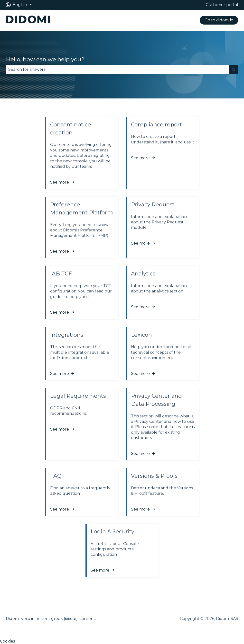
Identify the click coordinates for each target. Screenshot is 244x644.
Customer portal (222, 5)
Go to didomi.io (219, 20)
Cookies (7, 641)
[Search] (234, 70)
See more (60, 182)
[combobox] (117, 70)
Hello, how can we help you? (45, 59)
